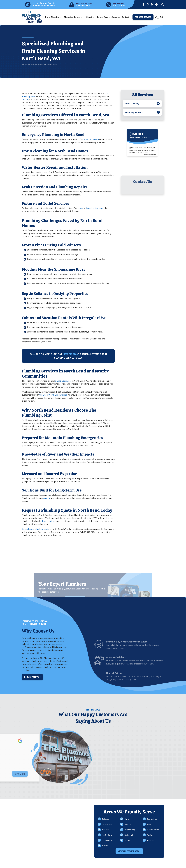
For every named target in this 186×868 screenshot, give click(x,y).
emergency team (91, 139)
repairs (25, 100)
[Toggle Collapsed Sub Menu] (142, 104)
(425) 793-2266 (70, 354)
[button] (162, 5)
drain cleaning (48, 521)
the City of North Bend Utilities (53, 395)
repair (80, 208)
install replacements (95, 208)
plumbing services (63, 381)
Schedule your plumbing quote (35, 529)
